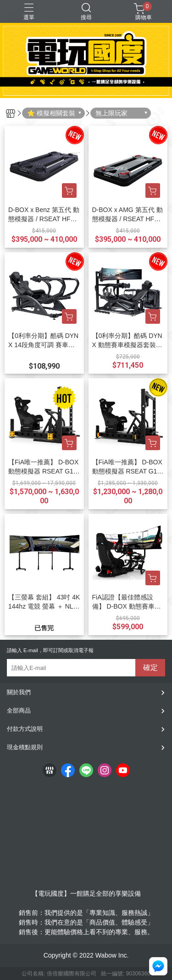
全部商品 (19, 710)
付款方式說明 (25, 729)
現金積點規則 (25, 747)
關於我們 (19, 692)
